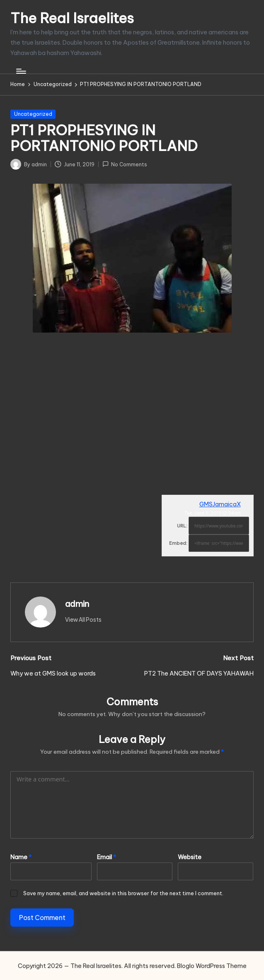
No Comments (125, 164)
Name (21, 857)
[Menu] (21, 71)
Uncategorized (33, 114)
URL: (182, 526)
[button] (83, 620)
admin (77, 604)
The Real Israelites (72, 18)
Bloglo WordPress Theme (212, 966)
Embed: (178, 543)
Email (107, 857)
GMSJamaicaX (220, 504)
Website (190, 857)
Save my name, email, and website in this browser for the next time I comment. (123, 893)
